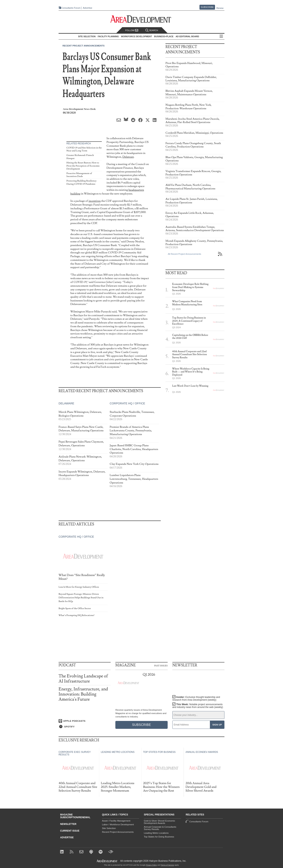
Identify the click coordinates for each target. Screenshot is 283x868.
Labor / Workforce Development (118, 824)
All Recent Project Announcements (184, 254)
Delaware (128, 157)
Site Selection (109, 828)
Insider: (196, 698)
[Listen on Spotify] (85, 727)
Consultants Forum (71, 8)
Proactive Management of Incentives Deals (79, 175)
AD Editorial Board (187, 36)
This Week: (198, 706)
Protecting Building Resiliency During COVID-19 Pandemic (81, 182)
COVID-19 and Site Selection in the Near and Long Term (84, 149)
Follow (132, 30)
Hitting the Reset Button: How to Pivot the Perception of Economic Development (83, 166)
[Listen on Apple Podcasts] (85, 721)
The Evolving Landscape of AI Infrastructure (83, 679)
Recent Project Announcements (84, 46)
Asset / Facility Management (116, 821)
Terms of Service (168, 865)
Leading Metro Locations (156, 833)
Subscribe (207, 7)
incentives (95, 201)
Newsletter (68, 824)
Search (152, 30)
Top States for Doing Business (159, 837)
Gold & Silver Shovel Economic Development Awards (159, 822)
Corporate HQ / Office (127, 404)
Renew (220, 8)
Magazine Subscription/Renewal (75, 816)
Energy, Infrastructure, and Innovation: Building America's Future (83, 694)
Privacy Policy (152, 865)
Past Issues (161, 665)
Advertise (87, 8)
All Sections (221, 37)
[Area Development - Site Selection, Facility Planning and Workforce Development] (142, 19)
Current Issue (70, 831)
